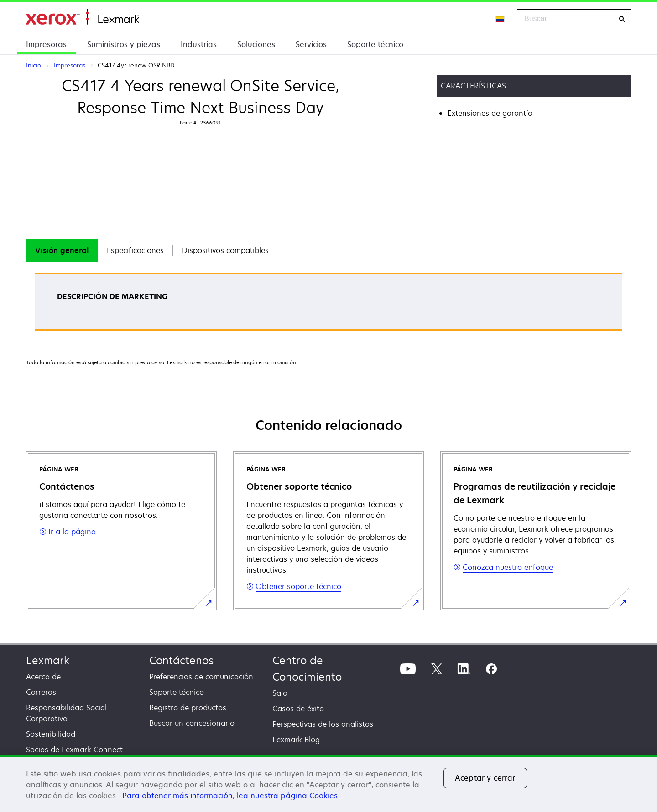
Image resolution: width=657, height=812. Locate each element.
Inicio (82, 17)
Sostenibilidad (51, 734)
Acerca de (43, 677)
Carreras (41, 692)
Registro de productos (188, 708)
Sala (280, 693)
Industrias (199, 44)
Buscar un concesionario (192, 723)
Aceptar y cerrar (485, 778)
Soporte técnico (375, 44)
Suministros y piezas (124, 44)
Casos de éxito (298, 709)
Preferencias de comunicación (201, 677)
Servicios (311, 44)
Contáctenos (181, 660)
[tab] (62, 251)
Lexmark (48, 660)
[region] (328, 784)
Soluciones (256, 44)
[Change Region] (501, 19)
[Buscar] (622, 19)
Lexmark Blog (296, 740)
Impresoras (46, 44)
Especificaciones (135, 250)
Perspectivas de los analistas (323, 724)
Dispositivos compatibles (225, 250)
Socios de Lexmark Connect (74, 750)
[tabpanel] (328, 305)
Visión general (62, 250)
